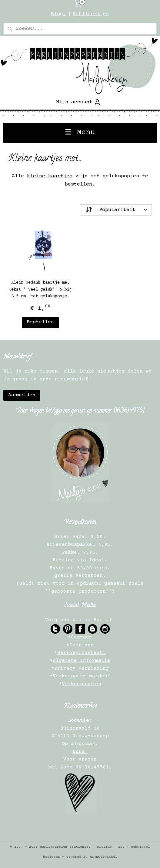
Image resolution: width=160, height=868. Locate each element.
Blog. (58, 14)
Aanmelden (22, 395)
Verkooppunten (82, 684)
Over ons (82, 645)
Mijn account (78, 102)
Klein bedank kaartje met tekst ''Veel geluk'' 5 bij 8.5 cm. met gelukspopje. (40, 289)
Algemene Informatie (82, 661)
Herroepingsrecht (82, 653)
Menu (80, 133)
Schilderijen (91, 14)
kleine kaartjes (50, 176)
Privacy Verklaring (82, 669)
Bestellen (40, 322)
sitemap (104, 847)
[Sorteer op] (116, 210)
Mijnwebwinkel (103, 857)
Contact (82, 637)
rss (121, 847)
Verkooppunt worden (80, 676)
